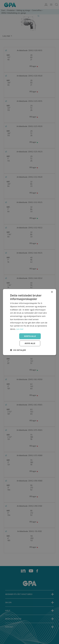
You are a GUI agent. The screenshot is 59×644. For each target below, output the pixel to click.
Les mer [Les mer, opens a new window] (20, 329)
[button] (18, 350)
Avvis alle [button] (30, 343)
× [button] (52, 292)
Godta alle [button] (30, 336)
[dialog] (30, 322)
